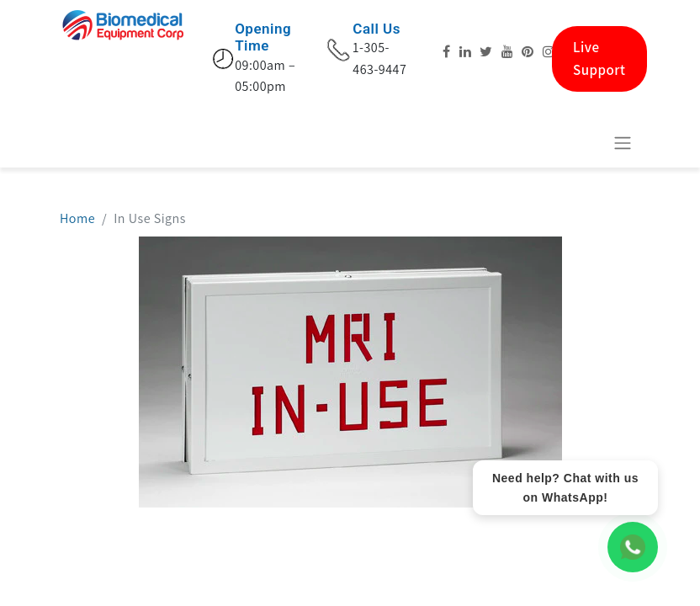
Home (77, 218)
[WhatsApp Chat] (633, 547)
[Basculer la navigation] (623, 143)
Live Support (599, 58)
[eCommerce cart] (581, 142)
